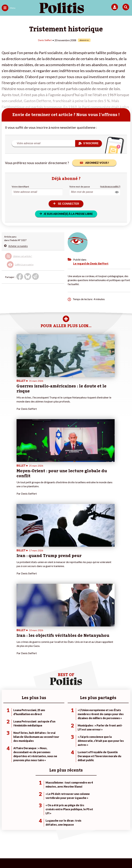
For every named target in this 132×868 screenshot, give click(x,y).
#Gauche (92, 737)
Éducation (27, 740)
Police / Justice (30, 747)
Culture (6, 747)
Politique (6, 733)
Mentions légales (30, 839)
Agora (5, 730)
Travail (26, 733)
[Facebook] (22, 856)
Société (6, 740)
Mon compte (51, 747)
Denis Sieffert (45, 40)
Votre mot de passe (80, 186)
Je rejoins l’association (56, 740)
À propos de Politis (55, 744)
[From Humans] (64, 856)
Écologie (6, 737)
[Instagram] (54, 856)
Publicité (58, 845)
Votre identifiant (20, 186)
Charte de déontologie (57, 839)
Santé (25, 744)
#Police (91, 733)
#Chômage (93, 744)
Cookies (72, 845)
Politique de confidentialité (108, 839)
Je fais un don (52, 730)
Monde (26, 730)
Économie (27, 737)
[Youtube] (43, 856)
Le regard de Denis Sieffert (91, 263)
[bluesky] (33, 856)
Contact (11, 839)
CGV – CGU (81, 839)
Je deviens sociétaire (56, 733)
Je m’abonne (51, 737)
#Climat (92, 730)
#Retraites (93, 740)
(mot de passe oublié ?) (110, 186)
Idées (5, 744)
